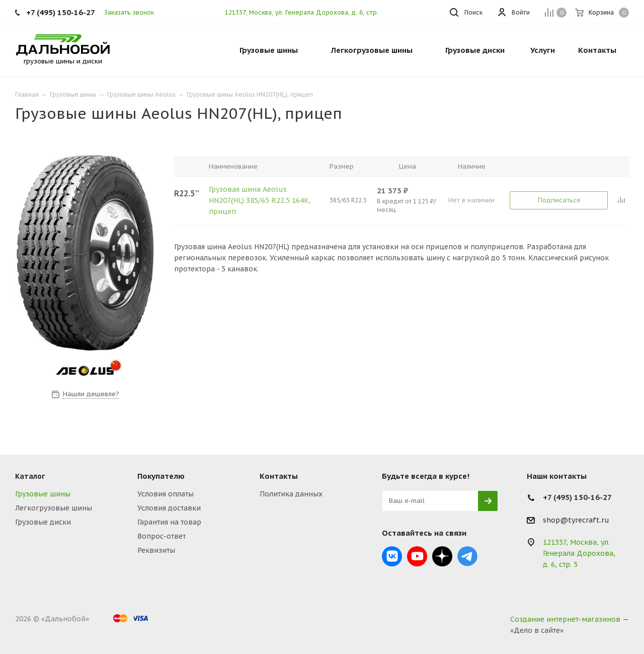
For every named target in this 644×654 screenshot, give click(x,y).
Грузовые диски (43, 522)
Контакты (279, 476)
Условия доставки (169, 508)
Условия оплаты (166, 494)
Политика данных (291, 494)
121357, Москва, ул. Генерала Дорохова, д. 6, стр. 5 (304, 12)
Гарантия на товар (169, 522)
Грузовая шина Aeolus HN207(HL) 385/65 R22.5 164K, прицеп (260, 200)
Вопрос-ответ (162, 536)
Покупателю (161, 476)
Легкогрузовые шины (54, 508)
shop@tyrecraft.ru (576, 520)
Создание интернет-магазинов (565, 619)
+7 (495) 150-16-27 (61, 12)
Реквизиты (156, 550)
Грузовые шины (43, 494)
